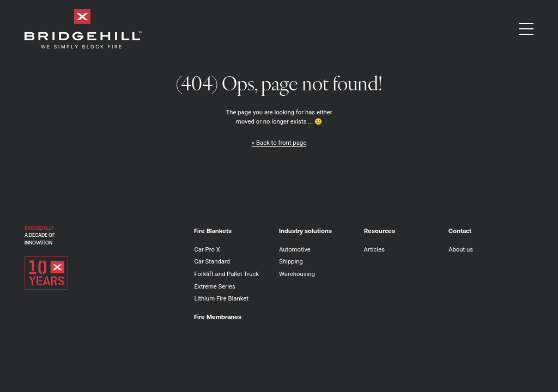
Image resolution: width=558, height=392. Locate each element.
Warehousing (297, 274)
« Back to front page (279, 143)
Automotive (295, 249)
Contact (460, 231)
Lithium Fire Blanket (221, 298)
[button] (526, 29)
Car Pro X (207, 249)
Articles (374, 249)
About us (461, 249)
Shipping (291, 261)
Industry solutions (305, 231)
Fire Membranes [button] (218, 317)
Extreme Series (214, 286)
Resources (380, 231)
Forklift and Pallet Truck (226, 274)
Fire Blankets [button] (213, 231)
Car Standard (212, 261)
